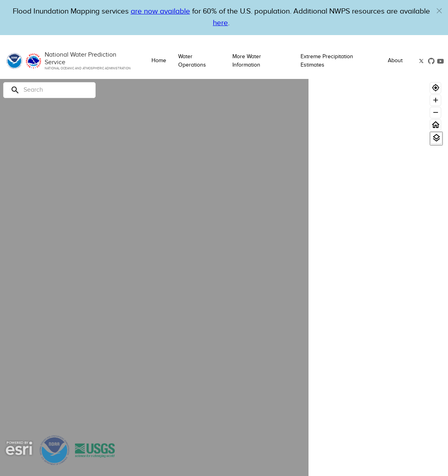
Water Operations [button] (192, 61)
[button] (439, 11)
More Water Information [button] (247, 61)
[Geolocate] (435, 88)
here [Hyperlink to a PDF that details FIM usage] (220, 23)
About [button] (395, 61)
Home (159, 61)
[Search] (49, 90)
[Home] (435, 125)
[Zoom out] (435, 113)
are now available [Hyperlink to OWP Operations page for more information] (160, 11)
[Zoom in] (435, 100)
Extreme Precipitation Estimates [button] (327, 61)
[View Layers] (436, 138)
